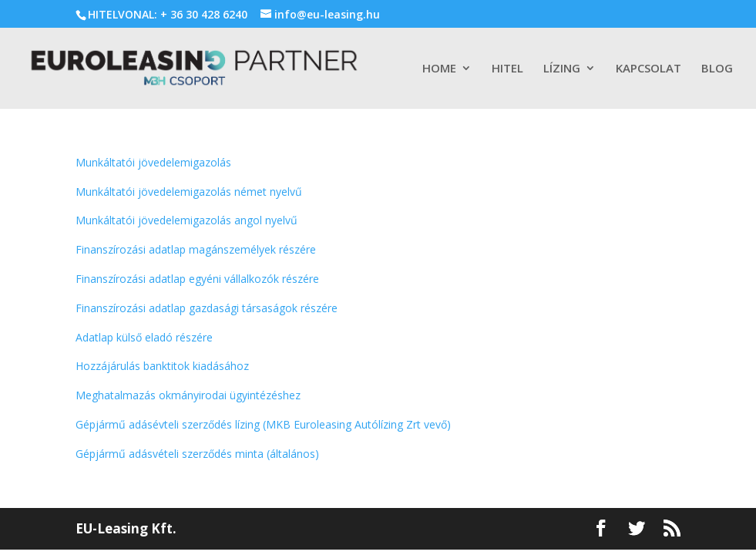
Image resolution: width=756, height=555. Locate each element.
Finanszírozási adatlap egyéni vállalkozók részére (197, 279)
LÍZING (562, 69)
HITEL (507, 69)
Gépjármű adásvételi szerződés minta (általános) (197, 454)
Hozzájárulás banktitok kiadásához (162, 366)
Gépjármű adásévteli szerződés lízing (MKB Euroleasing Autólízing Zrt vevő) (263, 424)
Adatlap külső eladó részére (144, 337)
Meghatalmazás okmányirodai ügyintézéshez (188, 395)
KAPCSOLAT (648, 69)
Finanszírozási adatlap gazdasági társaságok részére (207, 308)
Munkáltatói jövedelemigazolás (153, 162)
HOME (439, 69)
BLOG (717, 69)
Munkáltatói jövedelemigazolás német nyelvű (189, 192)
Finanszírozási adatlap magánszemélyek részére (196, 249)
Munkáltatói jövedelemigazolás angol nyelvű (186, 220)
